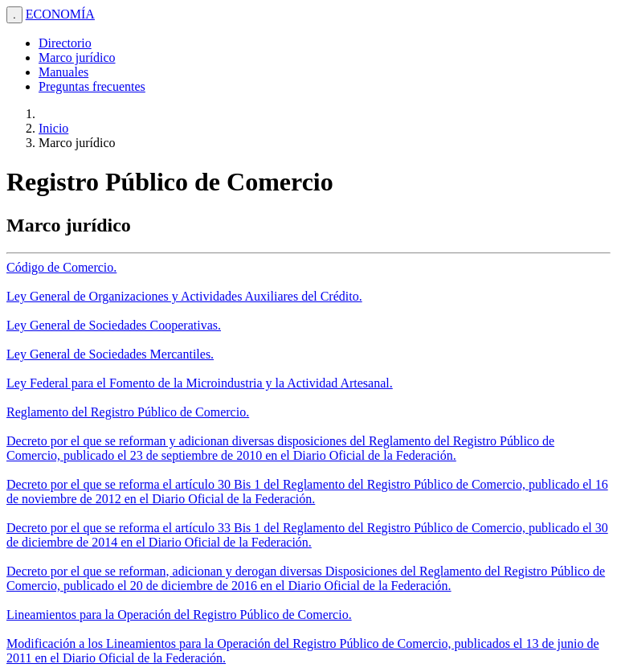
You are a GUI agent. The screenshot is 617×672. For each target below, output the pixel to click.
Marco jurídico (77, 57)
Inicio (53, 128)
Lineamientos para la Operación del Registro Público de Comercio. (179, 615)
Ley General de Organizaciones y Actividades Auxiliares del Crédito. (184, 296)
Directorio (65, 43)
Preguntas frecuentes (92, 86)
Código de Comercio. (61, 267)
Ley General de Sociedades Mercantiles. (110, 354)
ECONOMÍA (60, 14)
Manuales (63, 72)
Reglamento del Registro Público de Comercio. (128, 412)
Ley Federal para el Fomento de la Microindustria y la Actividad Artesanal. (200, 383)
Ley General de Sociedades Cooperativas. (114, 325)
